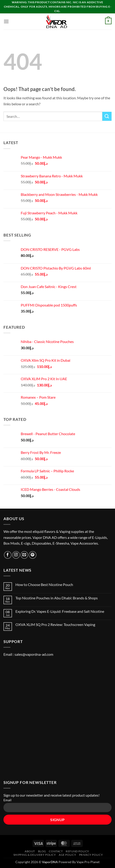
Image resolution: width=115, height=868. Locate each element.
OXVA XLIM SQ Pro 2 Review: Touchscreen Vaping (55, 624)
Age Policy (67, 855)
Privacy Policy (91, 855)
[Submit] (107, 116)
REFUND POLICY (77, 851)
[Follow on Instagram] (16, 555)
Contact (56, 851)
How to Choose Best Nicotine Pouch (44, 584)
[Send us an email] (24, 555)
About (30, 851)
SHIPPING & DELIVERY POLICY (35, 855)
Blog (42, 851)
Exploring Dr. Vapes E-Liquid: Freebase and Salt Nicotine (60, 611)
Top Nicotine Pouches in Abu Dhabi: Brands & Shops (57, 598)
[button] (6, 21)
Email (7, 800)
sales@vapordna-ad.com (34, 654)
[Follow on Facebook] (8, 555)
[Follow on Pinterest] (33, 555)
